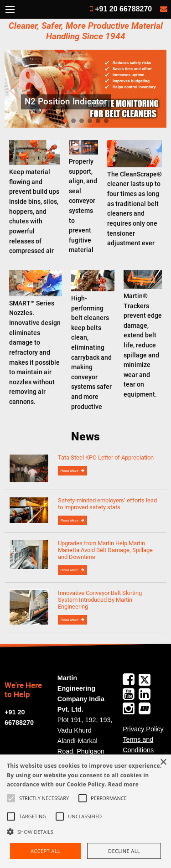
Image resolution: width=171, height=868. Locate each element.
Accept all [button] (45, 851)
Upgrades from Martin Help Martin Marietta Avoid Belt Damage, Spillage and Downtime (105, 550)
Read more (123, 784)
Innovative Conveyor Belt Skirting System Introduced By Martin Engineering (100, 600)
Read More (70, 471)
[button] (85, 832)
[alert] (85, 811)
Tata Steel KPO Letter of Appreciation (106, 457)
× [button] (163, 762)
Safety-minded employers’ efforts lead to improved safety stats (107, 504)
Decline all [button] (124, 851)
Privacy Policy (143, 729)
